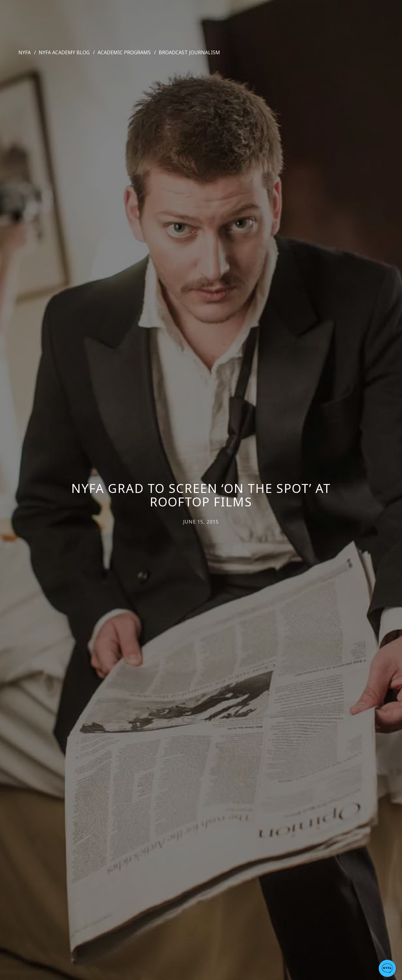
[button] (387, 968)
